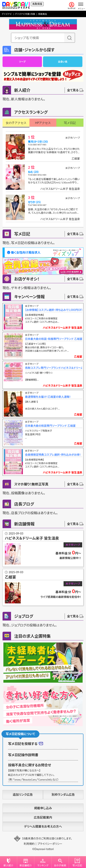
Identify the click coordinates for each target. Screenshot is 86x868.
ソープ (22, 62)
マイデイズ (71, 6)
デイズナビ (7, 14)
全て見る (75, 90)
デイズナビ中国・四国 (25, 14)
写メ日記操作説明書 (23, 755)
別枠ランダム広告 (63, 795)
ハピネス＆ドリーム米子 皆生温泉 (60, 189)
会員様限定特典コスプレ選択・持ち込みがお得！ (53, 455)
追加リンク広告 (23, 795)
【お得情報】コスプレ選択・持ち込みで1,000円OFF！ (54, 310)
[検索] (69, 38)
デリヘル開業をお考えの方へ (43, 826)
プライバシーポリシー (50, 844)
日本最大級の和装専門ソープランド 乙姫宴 (50, 426)
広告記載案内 (43, 817)
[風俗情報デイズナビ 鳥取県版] (16, 5)
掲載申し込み (43, 808)
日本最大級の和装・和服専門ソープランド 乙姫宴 (54, 339)
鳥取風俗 (43, 14)
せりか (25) (34, 202)
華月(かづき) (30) (38, 142)
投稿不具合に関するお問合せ (30, 765)
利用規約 (29, 844)
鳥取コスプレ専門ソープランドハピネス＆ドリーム (54, 368)
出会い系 (63, 62)
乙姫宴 (76, 159)
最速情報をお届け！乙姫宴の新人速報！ (48, 397)
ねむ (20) (33, 172)
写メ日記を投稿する (26, 744)
